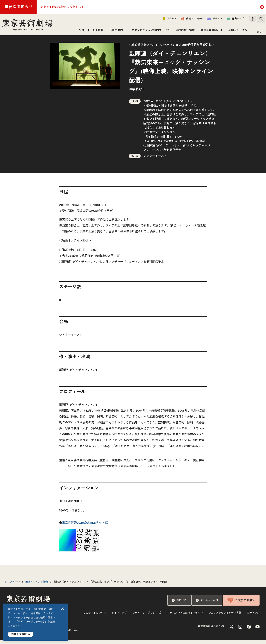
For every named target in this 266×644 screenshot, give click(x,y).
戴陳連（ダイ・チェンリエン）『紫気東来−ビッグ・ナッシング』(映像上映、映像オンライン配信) (110, 586)
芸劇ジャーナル (237, 31)
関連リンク (253, 617)
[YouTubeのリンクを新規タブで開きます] (258, 631)
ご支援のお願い (241, 604)
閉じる (63, 609)
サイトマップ (119, 617)
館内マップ (233, 20)
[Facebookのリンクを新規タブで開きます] (249, 631)
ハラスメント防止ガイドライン (185, 617)
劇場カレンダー (189, 20)
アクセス (167, 20)
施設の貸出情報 (184, 31)
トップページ (12, 586)
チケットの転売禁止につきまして (62, 7)
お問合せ (179, 604)
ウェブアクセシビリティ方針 (225, 617)
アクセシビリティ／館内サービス (148, 31)
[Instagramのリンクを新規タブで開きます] (240, 631)
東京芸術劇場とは (211, 31)
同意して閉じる (21, 634)
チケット (212, 20)
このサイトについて (95, 617)
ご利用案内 (115, 31)
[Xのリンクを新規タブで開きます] (231, 631)
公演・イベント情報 (90, 31)
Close (262, 7)
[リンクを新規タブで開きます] (79, 553)
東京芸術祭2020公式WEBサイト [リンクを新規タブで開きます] (83, 527)
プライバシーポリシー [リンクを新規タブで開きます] (28, 622)
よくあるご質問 (207, 604)
